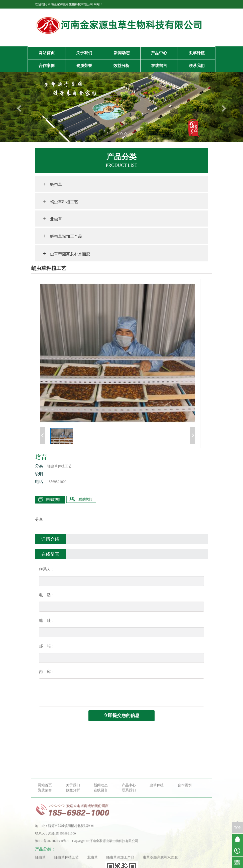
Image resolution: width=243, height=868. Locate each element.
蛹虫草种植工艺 (60, 201)
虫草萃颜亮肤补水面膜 (66, 253)
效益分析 (121, 66)
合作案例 (47, 66)
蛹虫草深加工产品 (62, 236)
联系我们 (197, 66)
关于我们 (84, 53)
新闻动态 (122, 53)
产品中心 (159, 53)
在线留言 (159, 66)
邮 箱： (47, 646)
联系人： (47, 569)
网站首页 (47, 53)
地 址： (47, 621)
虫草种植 (197, 53)
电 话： (47, 595)
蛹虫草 (52, 184)
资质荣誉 (84, 66)
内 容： (47, 672)
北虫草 (52, 219)
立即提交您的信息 (121, 715)
